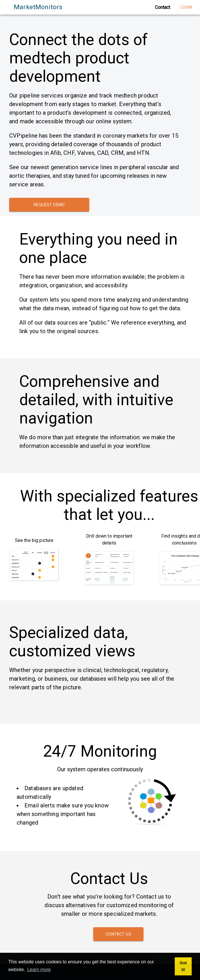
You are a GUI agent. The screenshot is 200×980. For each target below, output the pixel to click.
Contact (163, 7)
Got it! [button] (183, 966)
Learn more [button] (39, 970)
